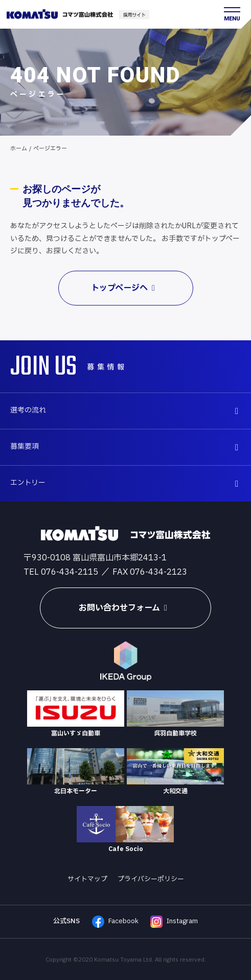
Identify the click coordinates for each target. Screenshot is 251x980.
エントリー (127, 483)
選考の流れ (127, 410)
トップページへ (125, 288)
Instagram (174, 922)
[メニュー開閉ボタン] (232, 14)
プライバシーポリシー (151, 879)
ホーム (19, 149)
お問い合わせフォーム (125, 608)
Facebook (115, 922)
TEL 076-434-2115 (61, 572)
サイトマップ (87, 879)
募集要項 (127, 447)
